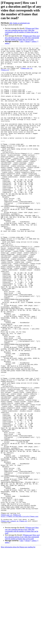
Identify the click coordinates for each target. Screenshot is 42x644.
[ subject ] (34, 41)
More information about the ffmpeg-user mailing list (18, 642)
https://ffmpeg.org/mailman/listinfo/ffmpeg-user (20, 610)
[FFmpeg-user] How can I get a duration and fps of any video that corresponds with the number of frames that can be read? (22, 31)
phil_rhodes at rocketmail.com (20, 23)
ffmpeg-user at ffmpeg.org (11, 608)
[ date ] (22, 41)
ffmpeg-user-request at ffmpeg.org (14, 616)
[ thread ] (27, 41)
